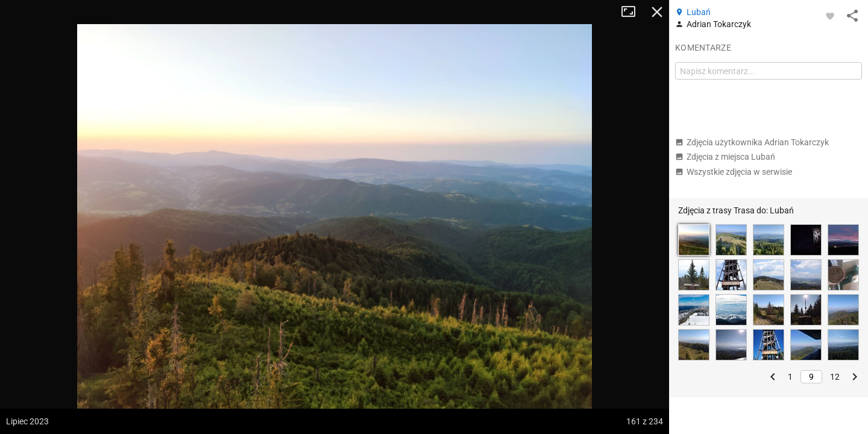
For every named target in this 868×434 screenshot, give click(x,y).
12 (835, 377)
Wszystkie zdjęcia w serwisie (734, 172)
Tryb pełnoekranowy (633, 12)
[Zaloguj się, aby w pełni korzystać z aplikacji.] (830, 16)
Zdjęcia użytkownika (752, 142)
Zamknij (657, 12)
